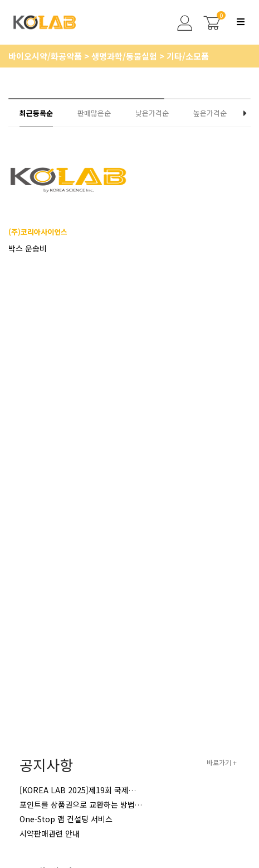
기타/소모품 (188, 56)
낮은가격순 (152, 113)
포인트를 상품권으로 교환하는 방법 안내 (85, 804)
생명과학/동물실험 (125, 56)
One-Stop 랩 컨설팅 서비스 (66, 819)
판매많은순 (94, 113)
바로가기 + (222, 762)
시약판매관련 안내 (50, 833)
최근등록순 (36, 113)
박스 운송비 (28, 248)
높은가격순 (210, 113)
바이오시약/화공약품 (46, 56)
